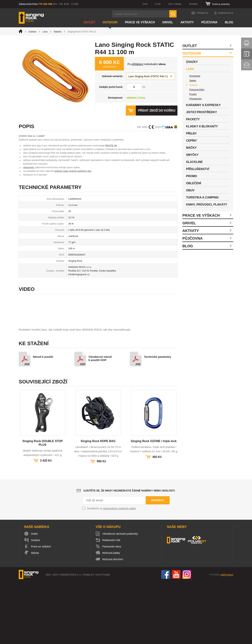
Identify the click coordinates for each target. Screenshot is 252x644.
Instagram (187, 637)
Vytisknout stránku (247, 43)
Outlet (89, 22)
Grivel (168, 22)
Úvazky (192, 62)
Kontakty (193, 4)
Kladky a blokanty (202, 126)
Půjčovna (209, 22)
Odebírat (158, 562)
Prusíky (193, 94)
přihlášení (138, 64)
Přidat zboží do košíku (157, 111)
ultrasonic (29, 167)
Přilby (191, 133)
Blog (229, 22)
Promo (191, 176)
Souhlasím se (111, 571)
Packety (193, 119)
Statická (58, 32)
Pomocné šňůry (197, 90)
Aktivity (187, 22)
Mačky (191, 148)
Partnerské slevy (112, 609)
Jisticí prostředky (201, 112)
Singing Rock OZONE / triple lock (154, 503)
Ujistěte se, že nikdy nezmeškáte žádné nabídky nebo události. (129, 553)
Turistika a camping (202, 197)
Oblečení (194, 183)
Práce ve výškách (140, 22)
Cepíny (191, 141)
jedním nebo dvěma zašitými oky (73, 171)
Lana (45, 32)
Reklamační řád (111, 602)
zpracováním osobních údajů (119, 571)
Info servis (247, 54)
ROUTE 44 (111, 146)
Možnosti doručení (113, 621)
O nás (158, 4)
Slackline (194, 162)
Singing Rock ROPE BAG (98, 503)
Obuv (190, 190)
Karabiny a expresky (203, 105)
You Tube (176, 637)
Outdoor (110, 22)
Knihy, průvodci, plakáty (207, 205)
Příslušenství (196, 99)
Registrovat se (226, 13)
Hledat (173, 14)
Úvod (145, 4)
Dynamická (195, 76)
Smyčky (192, 155)
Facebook (166, 637)
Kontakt (247, 65)
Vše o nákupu (175, 4)
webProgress (227, 637)
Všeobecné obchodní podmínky (120, 596)
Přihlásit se (202, 13)
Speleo (193, 81)
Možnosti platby (111, 615)
